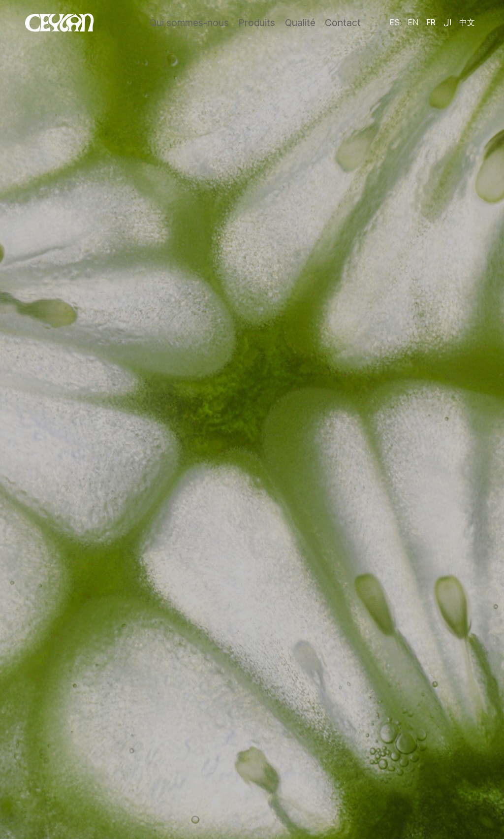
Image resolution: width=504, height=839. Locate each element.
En (413, 22)
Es (394, 22)
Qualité (300, 22)
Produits (256, 22)
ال (447, 22)
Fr (431, 22)
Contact (343, 22)
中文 (467, 22)
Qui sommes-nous (191, 22)
